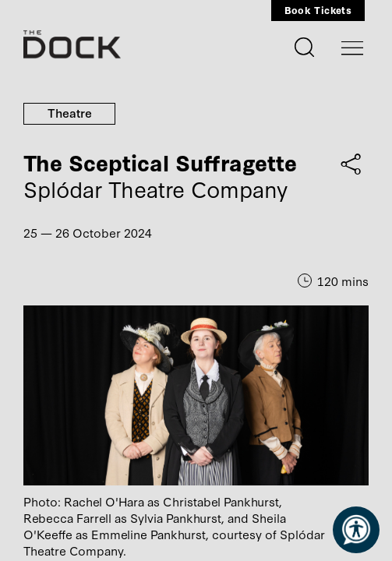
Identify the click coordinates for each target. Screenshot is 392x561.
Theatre (70, 112)
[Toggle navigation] (352, 48)
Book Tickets (318, 9)
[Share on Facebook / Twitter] (351, 164)
